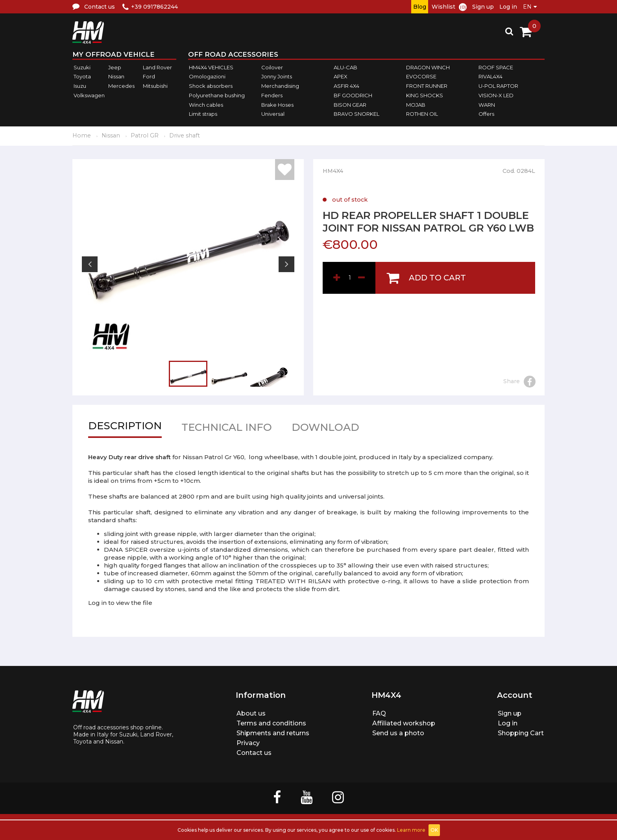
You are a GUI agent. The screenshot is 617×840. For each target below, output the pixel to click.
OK (434, 830)
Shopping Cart (521, 733)
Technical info (227, 429)
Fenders (272, 95)
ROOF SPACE (496, 67)
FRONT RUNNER (427, 86)
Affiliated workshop (404, 723)
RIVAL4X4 (490, 77)
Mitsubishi (155, 86)
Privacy (248, 743)
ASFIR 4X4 (346, 86)
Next (286, 264)
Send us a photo (398, 733)
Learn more (411, 830)
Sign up (483, 7)
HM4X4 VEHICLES (211, 67)
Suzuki (82, 67)
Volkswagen (89, 95)
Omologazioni (207, 77)
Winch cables (206, 105)
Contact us (254, 753)
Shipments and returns (273, 733)
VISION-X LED (496, 95)
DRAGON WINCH (428, 67)
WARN (487, 105)
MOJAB (416, 105)
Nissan (116, 77)
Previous (90, 264)
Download (325, 429)
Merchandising (280, 86)
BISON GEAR (350, 105)
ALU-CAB (345, 67)
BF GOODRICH (353, 95)
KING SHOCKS (425, 95)
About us (251, 713)
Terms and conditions (271, 723)
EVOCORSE (421, 77)
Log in (508, 7)
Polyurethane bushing (217, 95)
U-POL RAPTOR (498, 86)
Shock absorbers (211, 86)
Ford (149, 77)
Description (125, 427)
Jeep (115, 67)
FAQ (379, 713)
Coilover (272, 67)
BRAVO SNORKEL (357, 114)
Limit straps (203, 114)
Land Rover (157, 67)
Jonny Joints (277, 77)
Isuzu (80, 86)
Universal (273, 114)
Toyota (82, 77)
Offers (486, 114)
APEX (341, 77)
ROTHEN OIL (422, 114)
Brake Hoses (277, 105)
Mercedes (121, 86)
